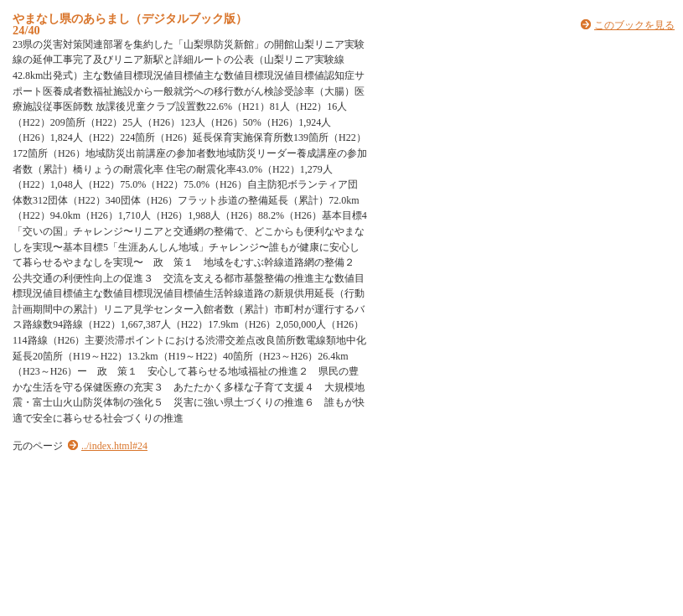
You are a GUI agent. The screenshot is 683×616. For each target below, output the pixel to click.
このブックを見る (634, 25)
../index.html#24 (114, 446)
